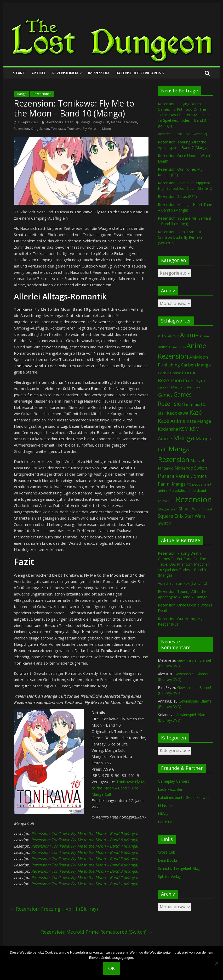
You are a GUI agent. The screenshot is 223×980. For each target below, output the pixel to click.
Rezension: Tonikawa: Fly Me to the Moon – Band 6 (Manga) (84, 852)
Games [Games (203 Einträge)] (165, 395)
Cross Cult (167, 852)
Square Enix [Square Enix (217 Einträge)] (171, 516)
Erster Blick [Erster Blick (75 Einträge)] (192, 387)
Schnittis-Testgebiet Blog (179, 868)
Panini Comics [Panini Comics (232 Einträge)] (191, 476)
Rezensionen (65, 73)
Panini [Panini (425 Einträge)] (166, 476)
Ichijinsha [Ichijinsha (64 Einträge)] (193, 405)
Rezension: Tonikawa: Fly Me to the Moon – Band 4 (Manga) (84, 865)
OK (111, 968)
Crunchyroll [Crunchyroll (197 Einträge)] (195, 380)
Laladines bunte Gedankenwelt (184, 797)
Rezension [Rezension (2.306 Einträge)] (194, 499)
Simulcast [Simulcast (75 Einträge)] (205, 509)
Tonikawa (58, 129)
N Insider (165, 806)
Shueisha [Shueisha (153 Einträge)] (188, 509)
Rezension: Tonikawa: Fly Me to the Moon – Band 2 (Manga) (84, 877)
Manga (21, 94)
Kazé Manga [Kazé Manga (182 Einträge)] (199, 421)
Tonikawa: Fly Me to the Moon (89, 129)
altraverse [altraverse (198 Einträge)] (168, 336)
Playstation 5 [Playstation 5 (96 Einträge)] (180, 490)
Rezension (21, 129)
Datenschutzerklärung (140, 73)
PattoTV (165, 822)
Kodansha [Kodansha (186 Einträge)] (168, 429)
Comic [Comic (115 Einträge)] (176, 373)
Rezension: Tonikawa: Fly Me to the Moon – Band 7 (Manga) (84, 846)
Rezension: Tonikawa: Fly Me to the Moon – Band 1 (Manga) (84, 884)
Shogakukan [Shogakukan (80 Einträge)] (168, 509)
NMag (163, 814)
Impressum (99, 73)
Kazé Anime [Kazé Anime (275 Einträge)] (172, 421)
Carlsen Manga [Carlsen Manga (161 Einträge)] (196, 365)
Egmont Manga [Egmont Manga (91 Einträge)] (170, 387)
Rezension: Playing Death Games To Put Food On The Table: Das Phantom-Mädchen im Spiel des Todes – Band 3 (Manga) (184, 115)
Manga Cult (101, 122)
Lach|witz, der (170, 789)
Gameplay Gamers (174, 781)
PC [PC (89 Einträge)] (189, 484)
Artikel (39, 73)
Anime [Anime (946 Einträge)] (189, 335)
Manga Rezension (124, 122)
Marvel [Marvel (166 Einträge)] (197, 460)
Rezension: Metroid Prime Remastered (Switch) (97, 932)
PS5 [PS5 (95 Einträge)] (171, 501)
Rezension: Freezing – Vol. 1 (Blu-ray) (54, 909)
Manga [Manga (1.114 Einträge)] (184, 438)
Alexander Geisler (60, 122)
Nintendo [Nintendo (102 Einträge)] (166, 468)
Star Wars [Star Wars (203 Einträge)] (195, 516)
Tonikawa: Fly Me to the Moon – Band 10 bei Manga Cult (119, 788)
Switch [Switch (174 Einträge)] (165, 523)
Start (19, 73)
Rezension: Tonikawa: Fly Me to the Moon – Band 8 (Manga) (84, 840)
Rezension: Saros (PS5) (177, 196)
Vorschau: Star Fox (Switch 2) (182, 134)
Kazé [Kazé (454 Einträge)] (196, 412)
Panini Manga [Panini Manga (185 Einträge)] (172, 484)
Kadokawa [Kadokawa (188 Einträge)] (178, 413)
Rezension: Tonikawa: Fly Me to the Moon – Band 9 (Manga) (84, 833)
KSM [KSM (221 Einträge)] (184, 429)
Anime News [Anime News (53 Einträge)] (177, 347)
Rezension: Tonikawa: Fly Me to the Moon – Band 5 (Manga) (84, 859)
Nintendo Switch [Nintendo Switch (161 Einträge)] (191, 468)
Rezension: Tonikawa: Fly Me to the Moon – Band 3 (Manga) (84, 871)
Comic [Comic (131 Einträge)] (164, 373)
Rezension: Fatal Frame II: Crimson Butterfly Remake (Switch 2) (180, 237)
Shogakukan (40, 129)
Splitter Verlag (170, 876)
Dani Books (168, 860)
